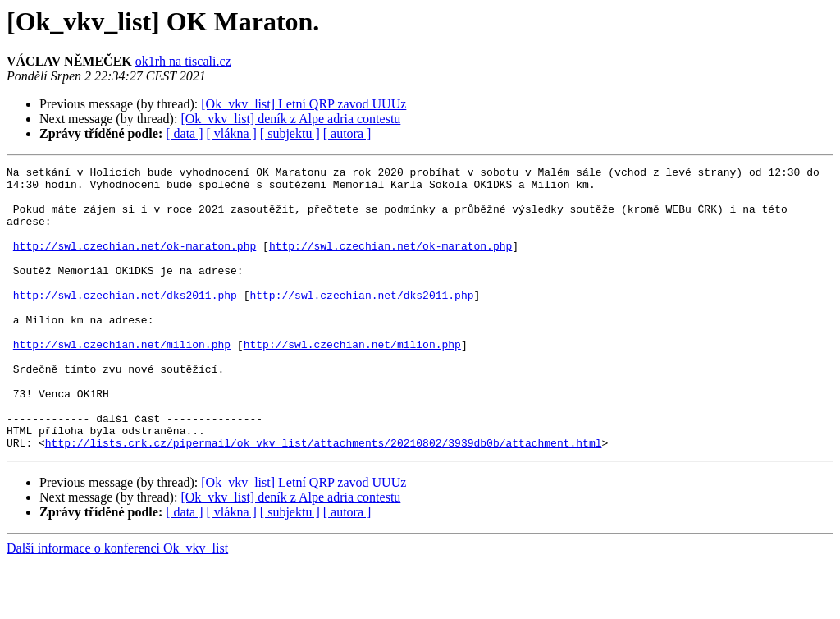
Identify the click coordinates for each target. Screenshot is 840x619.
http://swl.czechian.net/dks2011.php (125, 322)
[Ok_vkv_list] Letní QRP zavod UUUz (304, 104)
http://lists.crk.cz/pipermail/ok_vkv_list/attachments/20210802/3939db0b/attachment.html (324, 499)
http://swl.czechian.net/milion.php (122, 381)
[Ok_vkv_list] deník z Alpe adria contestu (290, 119)
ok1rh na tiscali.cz (183, 61)
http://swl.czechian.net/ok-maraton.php (135, 263)
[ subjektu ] (290, 133)
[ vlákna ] (232, 133)
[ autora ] (347, 133)
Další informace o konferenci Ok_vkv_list (117, 605)
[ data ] (184, 133)
